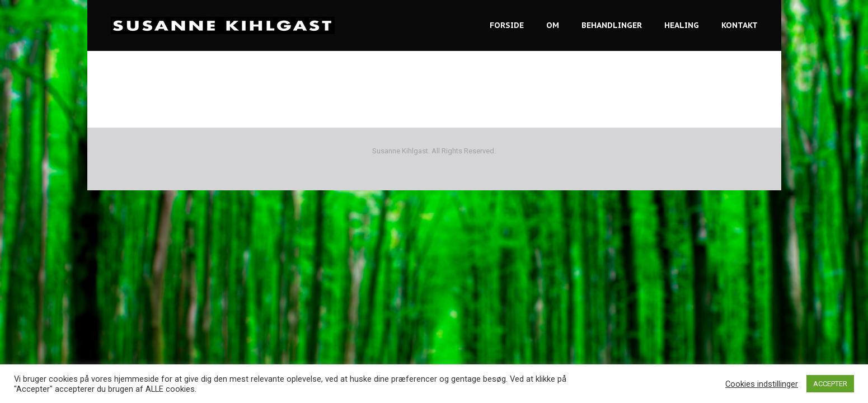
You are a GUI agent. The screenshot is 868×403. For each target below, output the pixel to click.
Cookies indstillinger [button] (762, 384)
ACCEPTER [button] (830, 384)
